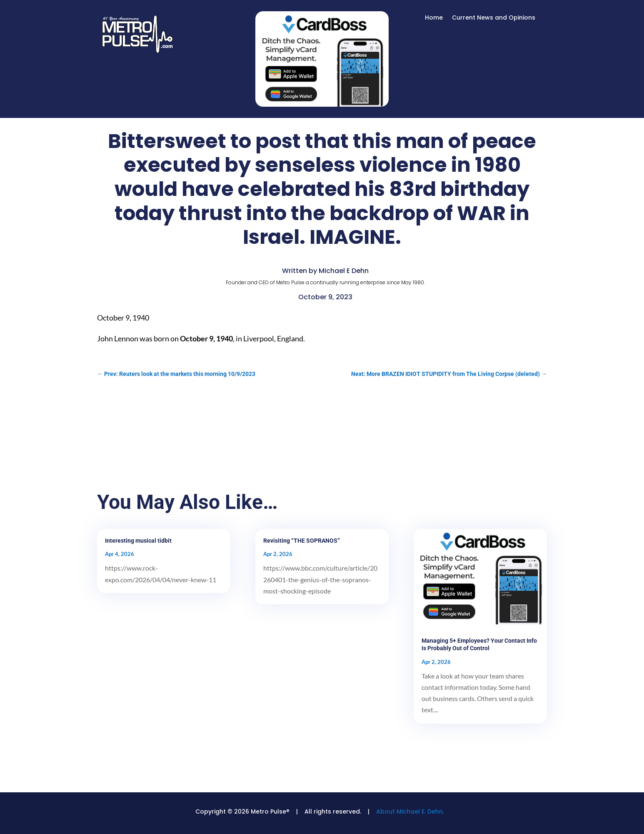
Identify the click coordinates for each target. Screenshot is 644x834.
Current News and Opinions (494, 18)
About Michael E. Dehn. (410, 811)
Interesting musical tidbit (138, 541)
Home (434, 18)
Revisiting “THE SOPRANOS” (302, 541)
